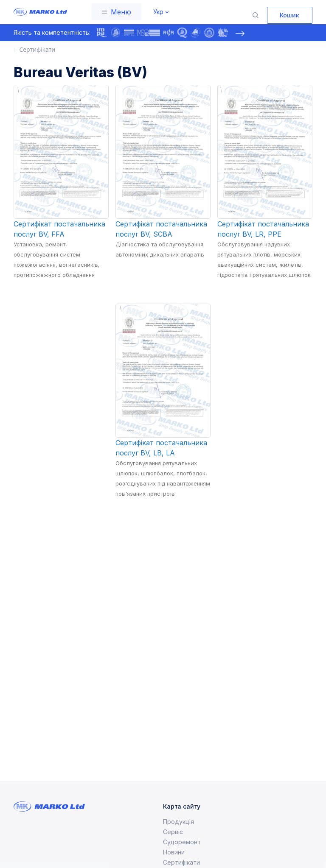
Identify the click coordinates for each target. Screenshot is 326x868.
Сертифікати (181, 862)
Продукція (178, 822)
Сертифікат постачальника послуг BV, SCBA (161, 229)
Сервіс (173, 832)
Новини (174, 852)
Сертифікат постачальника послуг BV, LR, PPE (263, 229)
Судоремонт (182, 842)
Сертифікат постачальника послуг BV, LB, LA (161, 448)
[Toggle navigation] (116, 12)
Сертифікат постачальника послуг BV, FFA (59, 229)
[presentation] (240, 33)
